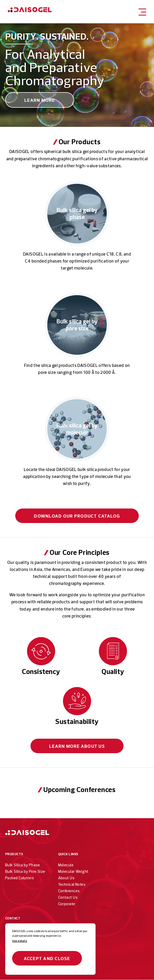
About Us (77, 746)
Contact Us (68, 898)
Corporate (67, 904)
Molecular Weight (73, 871)
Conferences (69, 891)
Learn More (40, 100)
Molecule (66, 865)
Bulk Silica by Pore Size (25, 871)
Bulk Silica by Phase (23, 865)
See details (20, 941)
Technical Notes (72, 885)
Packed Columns (20, 878)
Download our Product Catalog (77, 516)
